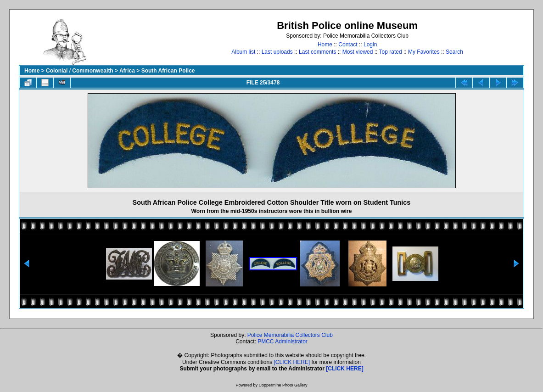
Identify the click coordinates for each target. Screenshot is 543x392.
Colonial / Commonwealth (80, 71)
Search (454, 52)
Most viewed (358, 52)
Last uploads (277, 52)
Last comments (317, 52)
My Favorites (424, 52)
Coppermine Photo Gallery (283, 385)
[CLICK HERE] (292, 362)
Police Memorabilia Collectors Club (290, 335)
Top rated (391, 52)
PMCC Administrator (283, 342)
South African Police (168, 71)
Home (325, 45)
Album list (243, 52)
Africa (127, 71)
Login (370, 45)
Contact (348, 45)
